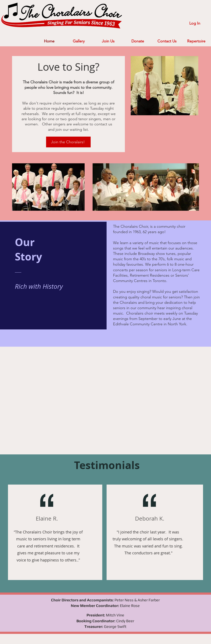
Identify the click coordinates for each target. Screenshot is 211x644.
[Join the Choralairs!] (68, 142)
